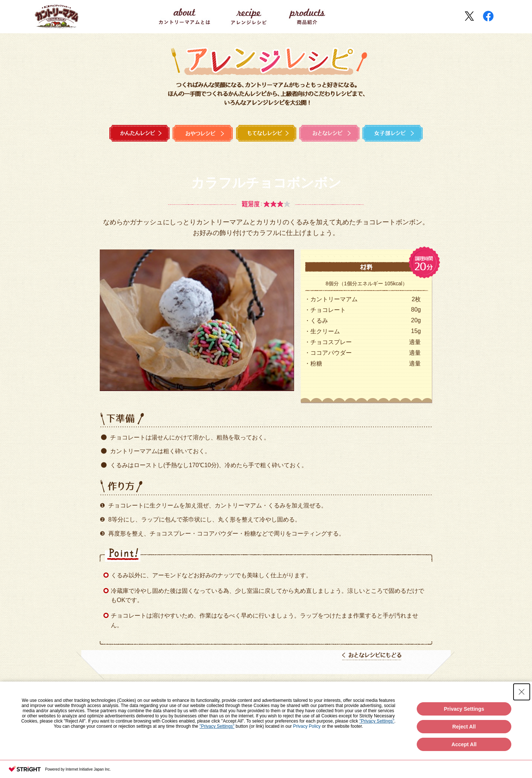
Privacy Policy (307, 726)
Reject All (464, 727)
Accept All (464, 744)
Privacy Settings (464, 709)
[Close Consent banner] (522, 692)
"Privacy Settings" (377, 721)
